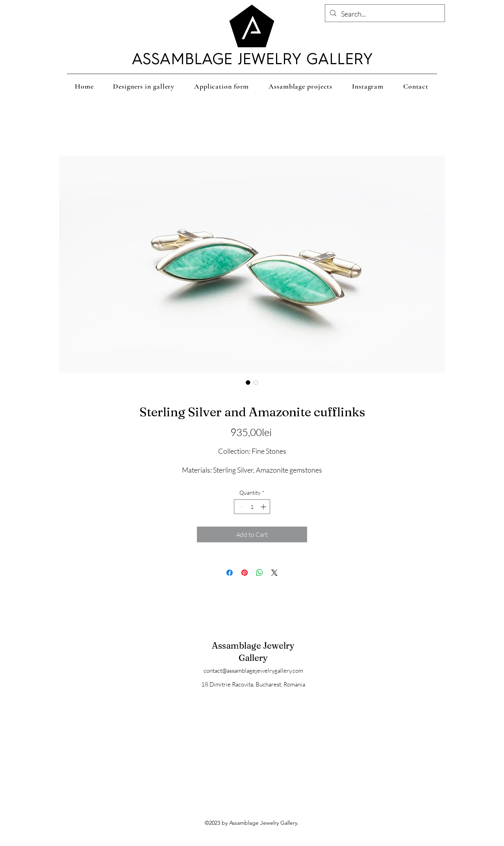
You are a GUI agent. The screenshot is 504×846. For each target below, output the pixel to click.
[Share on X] (274, 573)
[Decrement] (240, 507)
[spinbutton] (252, 507)
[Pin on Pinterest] (245, 573)
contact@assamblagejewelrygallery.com (253, 671)
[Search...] (384, 14)
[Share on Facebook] (230, 573)
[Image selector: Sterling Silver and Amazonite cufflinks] (248, 382)
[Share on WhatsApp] (259, 573)
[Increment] (264, 507)
